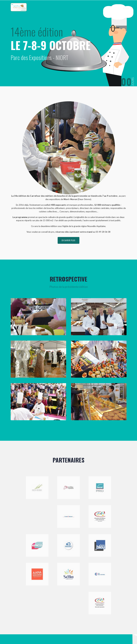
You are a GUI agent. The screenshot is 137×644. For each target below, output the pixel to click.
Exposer (99, 8)
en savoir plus (69, 240)
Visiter (109, 8)
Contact (119, 8)
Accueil (74, 8)
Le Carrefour (85, 8)
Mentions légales (60, 634)
